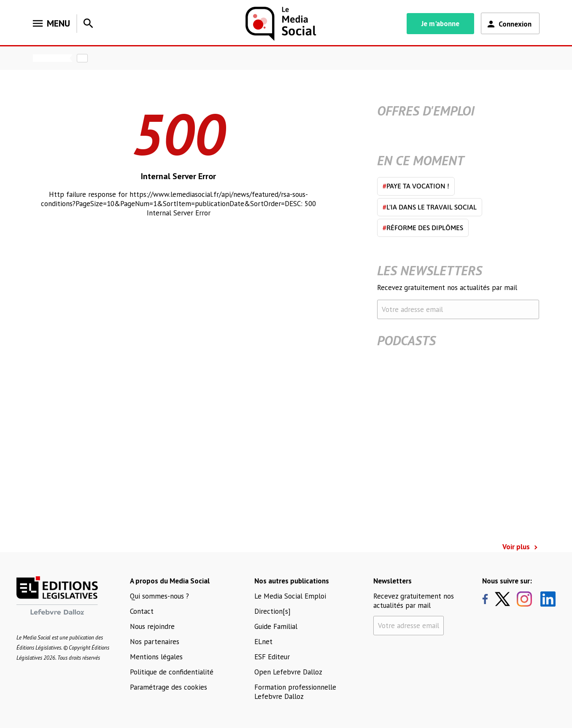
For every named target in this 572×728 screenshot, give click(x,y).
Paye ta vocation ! (416, 186)
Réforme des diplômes (423, 228)
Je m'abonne (440, 24)
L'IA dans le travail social (430, 207)
